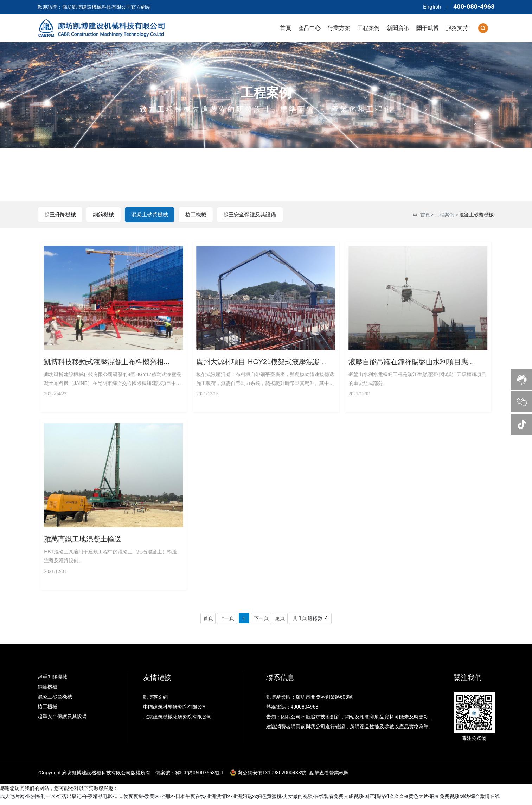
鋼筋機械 (103, 215)
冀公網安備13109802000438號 (272, 777)
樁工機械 (194, 215)
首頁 (425, 215)
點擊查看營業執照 (329, 777)
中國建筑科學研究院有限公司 (176, 711)
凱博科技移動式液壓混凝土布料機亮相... (110, 361)
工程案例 (266, 93)
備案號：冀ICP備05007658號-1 (190, 777)
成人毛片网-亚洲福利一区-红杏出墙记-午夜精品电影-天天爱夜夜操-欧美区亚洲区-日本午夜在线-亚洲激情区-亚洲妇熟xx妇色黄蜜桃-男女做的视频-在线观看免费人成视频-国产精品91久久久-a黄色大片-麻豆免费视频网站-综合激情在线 (250, 801)
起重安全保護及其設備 (249, 215)
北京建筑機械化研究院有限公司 (178, 721)
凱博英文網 (156, 701)
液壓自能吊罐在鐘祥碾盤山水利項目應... (415, 361)
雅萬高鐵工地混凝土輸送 (86, 540)
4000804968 (305, 711)
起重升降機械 (60, 215)
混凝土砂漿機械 (149, 215)
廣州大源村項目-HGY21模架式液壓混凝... (265, 361)
